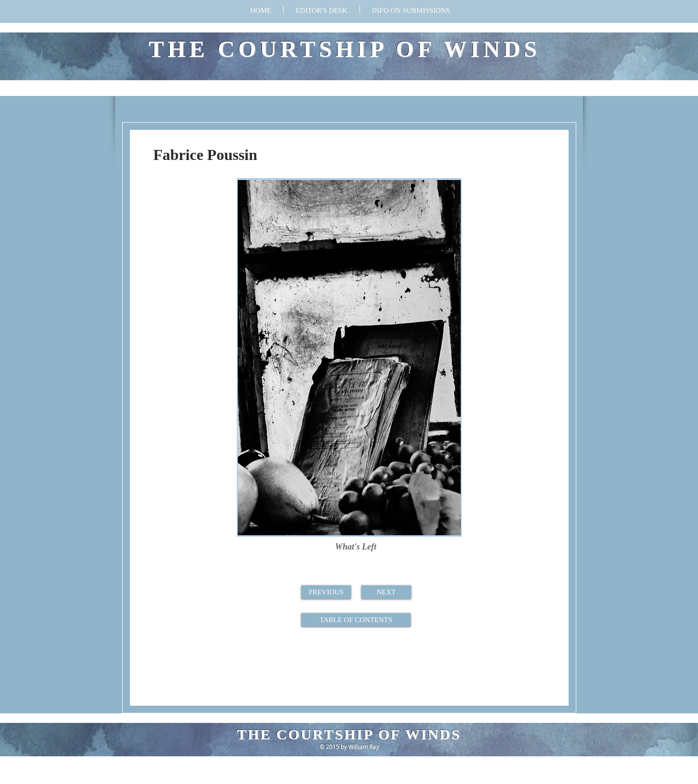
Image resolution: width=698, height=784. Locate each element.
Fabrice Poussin (205, 155)
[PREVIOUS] (326, 592)
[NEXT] (386, 592)
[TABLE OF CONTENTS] (356, 620)
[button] (411, 10)
